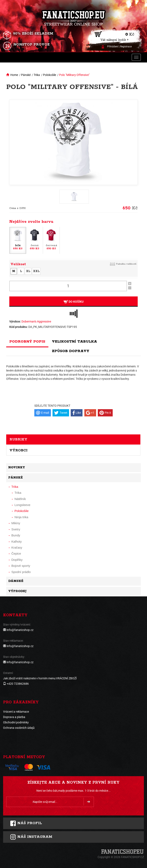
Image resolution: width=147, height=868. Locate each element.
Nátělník (20, 499)
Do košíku (73, 302)
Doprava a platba (14, 717)
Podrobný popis (27, 342)
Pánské (26, 75)
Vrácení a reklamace (16, 712)
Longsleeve (22, 505)
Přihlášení (113, 47)
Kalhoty (17, 541)
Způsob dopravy (71, 351)
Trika (37, 75)
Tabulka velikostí (126, 264)
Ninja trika (21, 517)
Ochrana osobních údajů (19, 728)
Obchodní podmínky (16, 722)
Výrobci (19, 450)
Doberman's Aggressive (36, 321)
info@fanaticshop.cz (20, 630)
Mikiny (16, 523)
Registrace (126, 47)
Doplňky (17, 560)
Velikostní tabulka (74, 342)
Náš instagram (31, 837)
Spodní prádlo (21, 572)
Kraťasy (17, 547)
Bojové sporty (21, 566)
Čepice (16, 553)
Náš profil (26, 823)
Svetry (16, 529)
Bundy (16, 535)
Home (14, 75)
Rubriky (18, 439)
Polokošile (50, 75)
